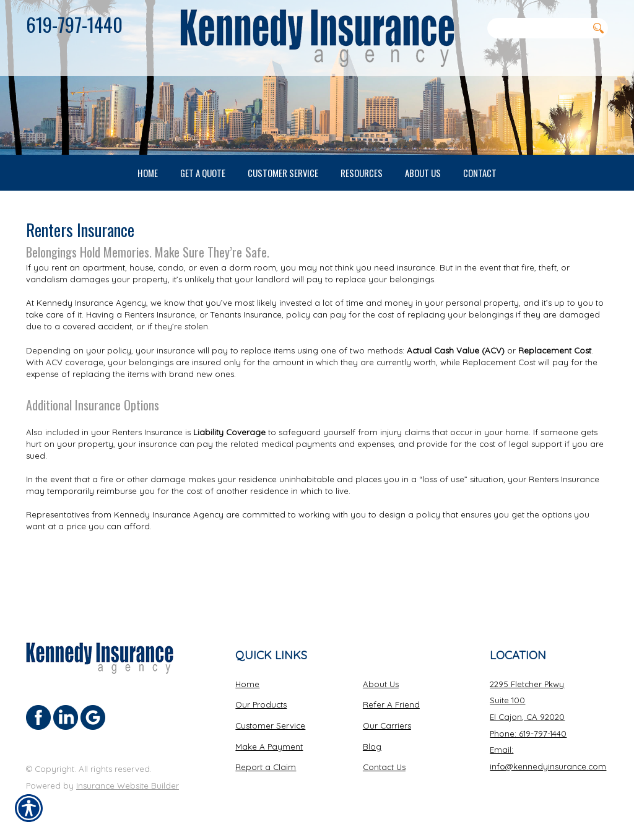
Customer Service (270, 725)
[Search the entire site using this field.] (537, 28)
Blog (372, 746)
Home (247, 683)
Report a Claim (266, 767)
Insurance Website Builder (128, 785)
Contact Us (384, 767)
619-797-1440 (74, 24)
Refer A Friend (391, 704)
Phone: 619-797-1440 (528, 733)
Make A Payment (269, 746)
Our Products (261, 704)
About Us (381, 683)
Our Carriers (387, 725)
